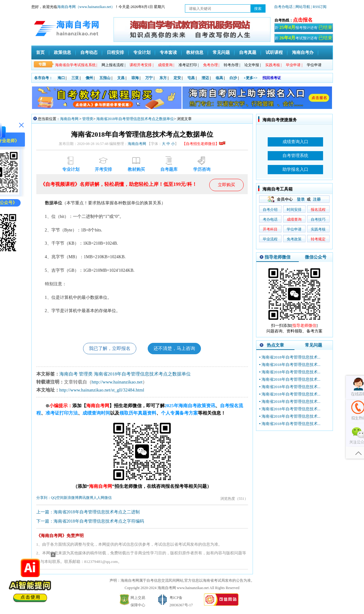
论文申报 (252, 65)
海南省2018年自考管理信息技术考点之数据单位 (135, 119)
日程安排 (115, 52)
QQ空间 (57, 499)
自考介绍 (270, 210)
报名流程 (318, 210)
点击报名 (303, 20)
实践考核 (318, 229)
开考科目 (270, 229)
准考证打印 (188, 65)
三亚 (75, 78)
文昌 (121, 78)
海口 (61, 78)
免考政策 (294, 239)
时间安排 (294, 210)
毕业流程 (270, 239)
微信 (108, 499)
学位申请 (314, 65)
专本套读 (168, 52)
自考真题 (248, 52)
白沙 (233, 78)
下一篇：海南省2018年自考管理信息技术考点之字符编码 (90, 522)
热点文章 (275, 345)
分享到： (44, 499)
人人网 (99, 499)
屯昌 (191, 78)
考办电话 (270, 219)
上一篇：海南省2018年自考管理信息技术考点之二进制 (88, 513)
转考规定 (318, 239)
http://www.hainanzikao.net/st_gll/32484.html (102, 391)
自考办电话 (283, 7)
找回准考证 (272, 78)
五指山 (105, 78)
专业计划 (142, 52)
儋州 (89, 78)
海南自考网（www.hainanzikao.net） (86, 7)
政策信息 (62, 52)
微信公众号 (316, 257)
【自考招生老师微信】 (204, 144)
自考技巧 (318, 219)
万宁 (149, 78)
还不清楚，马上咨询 (176, 349)
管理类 (88, 119)
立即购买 (226, 185)
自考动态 (89, 52)
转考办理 (232, 65)
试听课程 (274, 52)
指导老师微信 (278, 257)
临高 (219, 78)
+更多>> (251, 78)
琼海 (135, 78)
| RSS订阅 (319, 7)
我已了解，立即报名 (108, 349)
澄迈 (205, 78)
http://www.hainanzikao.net (117, 383)
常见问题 (221, 52)
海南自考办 (303, 52)
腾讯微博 (86, 499)
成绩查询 (294, 219)
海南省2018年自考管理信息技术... (291, 357)
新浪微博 (71, 499)
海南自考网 (69, 119)
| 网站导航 (302, 7)
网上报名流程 (113, 65)
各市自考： (43, 78)
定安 (177, 78)
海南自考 (69, 375)
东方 (163, 78)
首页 (40, 52)
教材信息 (195, 52)
